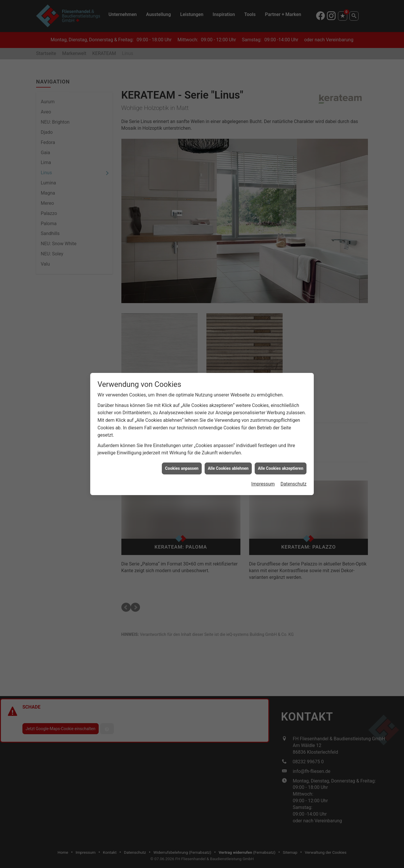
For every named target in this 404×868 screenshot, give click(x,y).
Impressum (263, 484)
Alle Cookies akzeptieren (281, 468)
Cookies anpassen (182, 468)
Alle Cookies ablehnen (228, 468)
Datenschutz (294, 484)
